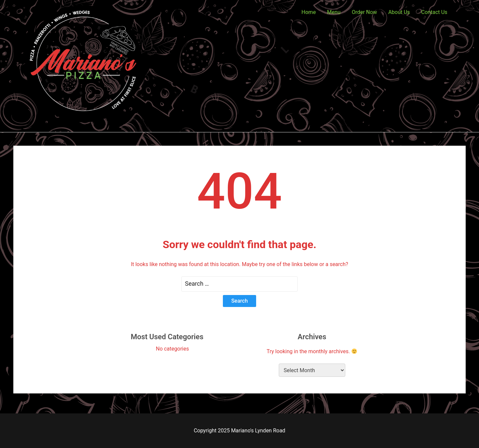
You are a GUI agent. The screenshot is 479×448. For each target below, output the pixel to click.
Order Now (364, 12)
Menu (334, 12)
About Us (399, 12)
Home (309, 12)
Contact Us (434, 12)
